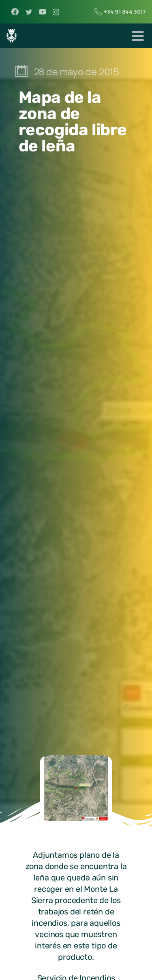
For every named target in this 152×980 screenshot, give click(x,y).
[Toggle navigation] (138, 36)
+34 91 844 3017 (120, 12)
